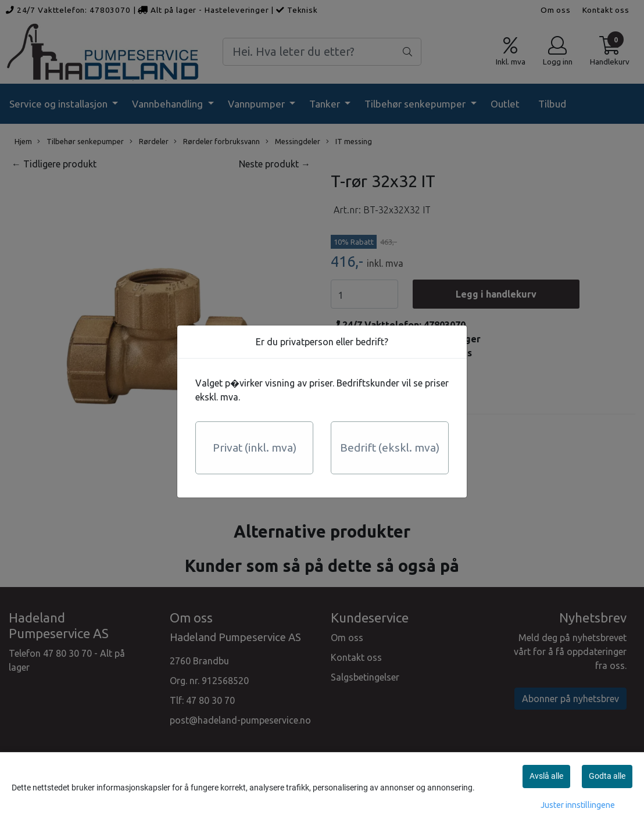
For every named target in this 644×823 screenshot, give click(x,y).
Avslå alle (546, 776)
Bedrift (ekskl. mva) (390, 448)
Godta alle (607, 776)
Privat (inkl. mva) (255, 448)
